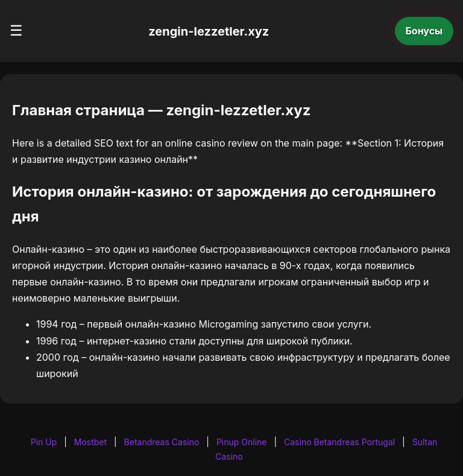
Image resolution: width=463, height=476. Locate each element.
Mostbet (90, 442)
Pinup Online (242, 442)
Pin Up (44, 442)
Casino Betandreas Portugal (339, 442)
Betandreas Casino (162, 442)
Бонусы (424, 31)
